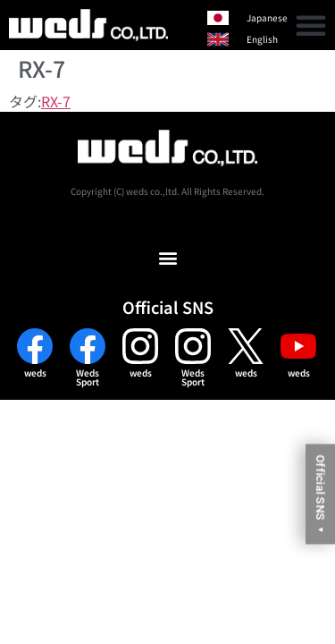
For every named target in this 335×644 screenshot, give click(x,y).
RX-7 (56, 101)
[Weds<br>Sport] (88, 346)
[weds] (35, 346)
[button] (311, 25)
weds (35, 373)
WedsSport (88, 377)
